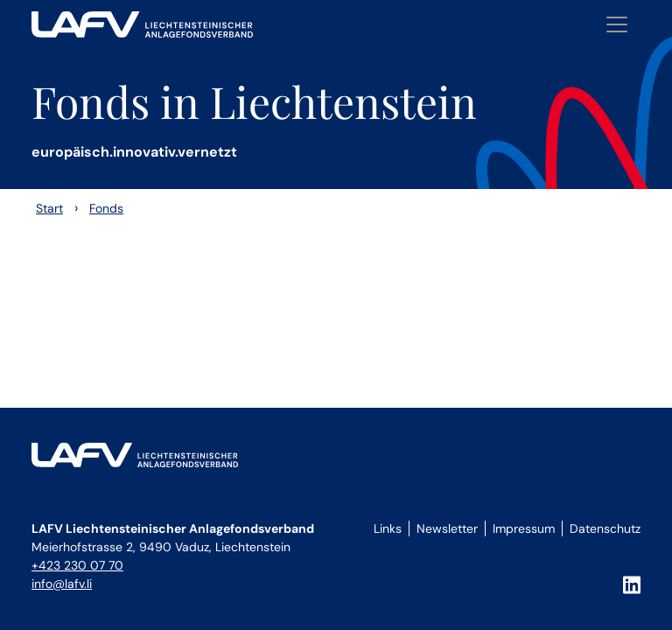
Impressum (524, 528)
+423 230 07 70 (77, 565)
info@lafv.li (62, 584)
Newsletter (447, 528)
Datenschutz (605, 528)
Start (49, 208)
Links (388, 528)
